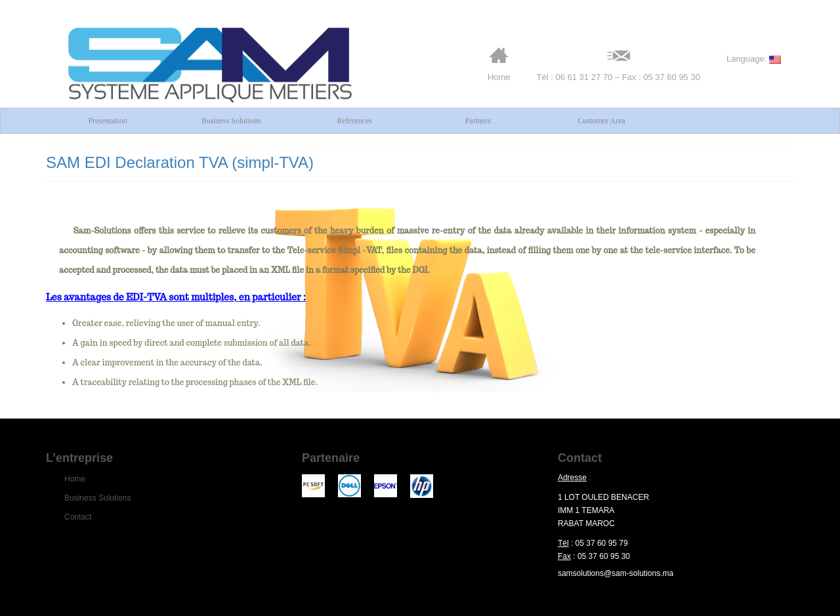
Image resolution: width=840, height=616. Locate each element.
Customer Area (601, 121)
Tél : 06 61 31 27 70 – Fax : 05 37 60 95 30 (619, 64)
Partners (478, 121)
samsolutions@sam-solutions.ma (616, 573)
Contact (78, 517)
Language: (754, 59)
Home (499, 64)
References (355, 121)
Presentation (107, 121)
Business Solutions (231, 121)
